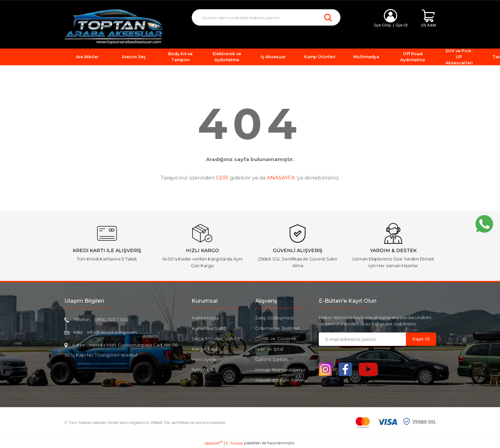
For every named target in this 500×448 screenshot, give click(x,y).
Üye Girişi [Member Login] (382, 25)
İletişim (200, 370)
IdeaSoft (213, 443)
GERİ (222, 178)
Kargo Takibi (206, 349)
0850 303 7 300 (111, 319)
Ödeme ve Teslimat (278, 328)
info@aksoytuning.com (112, 332)
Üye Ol (402, 25)
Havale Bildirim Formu (281, 380)
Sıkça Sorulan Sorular (216, 339)
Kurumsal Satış (209, 328)
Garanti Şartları (272, 359)
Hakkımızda (205, 318)
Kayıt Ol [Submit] (421, 339)
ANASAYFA (281, 178)
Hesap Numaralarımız (280, 370)
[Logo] (114, 26)
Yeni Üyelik (204, 359)
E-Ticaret (234, 443)
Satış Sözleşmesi (274, 318)
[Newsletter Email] (362, 339)
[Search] (266, 17)
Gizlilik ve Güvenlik (276, 339)
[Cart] (428, 19)
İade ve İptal (269, 349)
